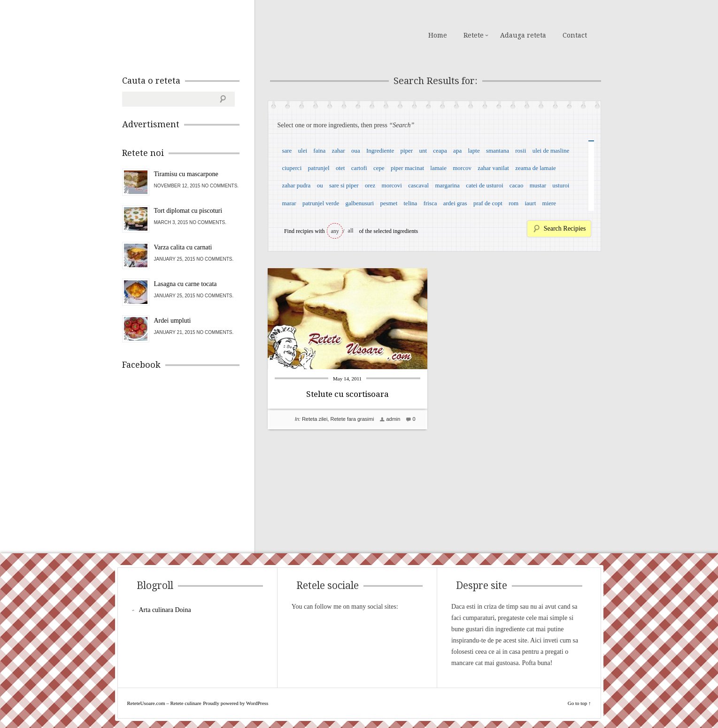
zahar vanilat (493, 168)
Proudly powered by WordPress (235, 703)
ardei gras (455, 203)
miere (549, 203)
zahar (339, 151)
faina (319, 151)
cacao (517, 185)
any (335, 231)
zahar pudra (296, 185)
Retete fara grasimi (352, 419)
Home (438, 35)
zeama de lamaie (536, 168)
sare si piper (344, 185)
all (351, 231)
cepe (379, 168)
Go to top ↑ (579, 703)
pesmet (389, 203)
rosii (521, 151)
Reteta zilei (315, 419)
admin (393, 419)
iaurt (530, 203)
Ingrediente (380, 151)
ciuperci (292, 168)
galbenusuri (360, 203)
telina (411, 203)
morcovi (392, 185)
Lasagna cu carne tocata (185, 284)
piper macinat (407, 168)
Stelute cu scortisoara (347, 394)
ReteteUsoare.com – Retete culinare (190, 34)
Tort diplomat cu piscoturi (188, 211)
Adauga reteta (523, 35)
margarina (447, 185)
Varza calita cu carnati (183, 247)
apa (457, 151)
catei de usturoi (484, 185)
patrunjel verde (321, 203)
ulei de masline (551, 151)
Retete (474, 35)
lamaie (438, 168)
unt (423, 151)
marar (289, 203)
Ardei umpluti (173, 321)
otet (340, 168)
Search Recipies (565, 228)
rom (513, 203)
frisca (430, 203)
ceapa (440, 151)
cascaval (418, 185)
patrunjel (319, 168)
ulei (303, 151)
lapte (474, 151)
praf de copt (488, 203)
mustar (538, 185)
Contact (575, 35)
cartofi (359, 168)
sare (287, 151)
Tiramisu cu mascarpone (186, 174)
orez (370, 185)
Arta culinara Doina (165, 610)
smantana (498, 151)
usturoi (561, 185)
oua (356, 151)
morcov (462, 168)
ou (320, 185)
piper (406, 151)
